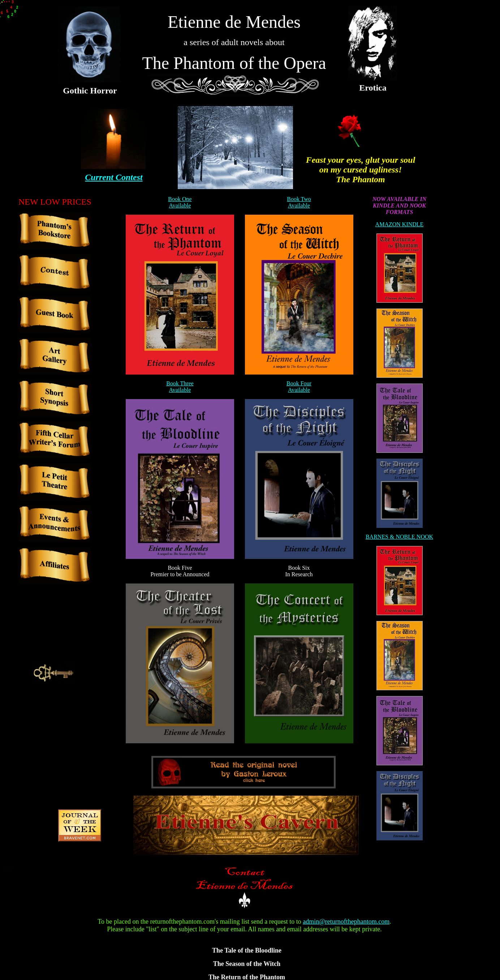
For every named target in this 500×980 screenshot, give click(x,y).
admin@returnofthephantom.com (346, 922)
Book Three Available (180, 387)
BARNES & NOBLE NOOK (399, 537)
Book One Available (180, 202)
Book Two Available (299, 202)
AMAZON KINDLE (400, 224)
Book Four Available (299, 387)
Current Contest (114, 177)
